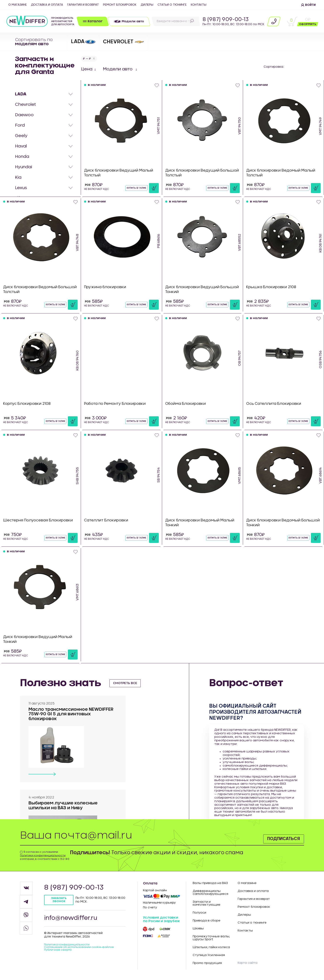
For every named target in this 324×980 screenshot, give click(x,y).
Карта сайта (249, 963)
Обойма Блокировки (187, 404)
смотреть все (127, 683)
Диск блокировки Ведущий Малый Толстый (120, 173)
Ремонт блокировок (120, 5)
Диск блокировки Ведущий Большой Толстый (194, 173)
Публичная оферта (59, 955)
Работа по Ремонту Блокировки (117, 404)
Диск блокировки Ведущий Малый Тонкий (40, 639)
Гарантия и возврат (83, 5)
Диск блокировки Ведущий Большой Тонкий (194, 290)
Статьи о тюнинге (172, 5)
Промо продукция (207, 963)
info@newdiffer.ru (73, 919)
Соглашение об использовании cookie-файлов (76, 951)
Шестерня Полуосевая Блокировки (40, 520)
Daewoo (24, 115)
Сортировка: (274, 67)
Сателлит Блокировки (107, 520)
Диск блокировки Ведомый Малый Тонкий (202, 523)
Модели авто (118, 69)
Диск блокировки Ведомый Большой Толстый (32, 290)
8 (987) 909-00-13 (226, 20)
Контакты (199, 5)
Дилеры (147, 5)
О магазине (18, 5)
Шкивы (198, 929)
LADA (21, 94)
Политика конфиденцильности (69, 946)
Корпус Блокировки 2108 (28, 404)
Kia (18, 177)
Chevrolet (25, 105)
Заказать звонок (59, 900)
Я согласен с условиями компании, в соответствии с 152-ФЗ (45, 855)
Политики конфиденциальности (43, 855)
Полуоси (199, 913)
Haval (21, 146)
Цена (87, 69)
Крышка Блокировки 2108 (273, 287)
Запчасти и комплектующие (207, 903)
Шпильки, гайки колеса (211, 947)
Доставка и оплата (47, 5)
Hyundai (24, 167)
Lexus (21, 188)
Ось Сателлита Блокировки (275, 404)
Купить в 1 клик (135, 188)
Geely (21, 136)
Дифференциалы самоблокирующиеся (210, 893)
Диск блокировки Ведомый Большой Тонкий (275, 523)
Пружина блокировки (106, 287)
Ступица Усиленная (209, 955)
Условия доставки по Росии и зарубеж (161, 919)
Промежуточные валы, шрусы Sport (211, 938)
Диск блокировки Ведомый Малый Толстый (283, 173)
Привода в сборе (207, 921)
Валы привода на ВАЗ (210, 883)
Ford (20, 125)
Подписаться (279, 838)
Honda (22, 157)
